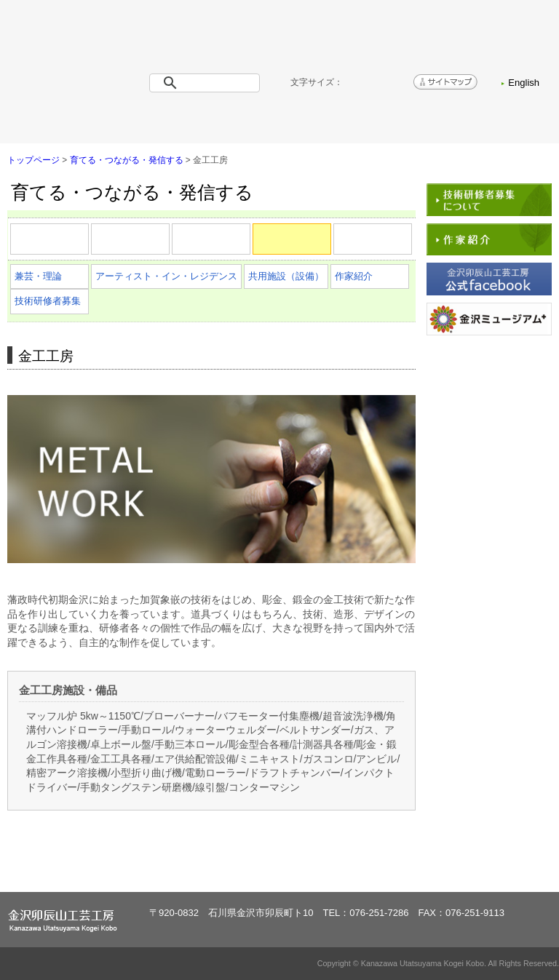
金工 (331, 247)
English (524, 83)
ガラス (412, 247)
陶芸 (88, 247)
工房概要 (144, 122)
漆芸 (169, 247)
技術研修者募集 (48, 301)
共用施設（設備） (286, 276)
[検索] (207, 83)
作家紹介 (354, 276)
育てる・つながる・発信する (279, 122)
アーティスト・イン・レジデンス (166, 276)
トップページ (48, 122)
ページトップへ (507, 867)
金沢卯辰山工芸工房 (95, 59)
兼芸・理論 (38, 276)
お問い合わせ (511, 122)
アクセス (415, 122)
